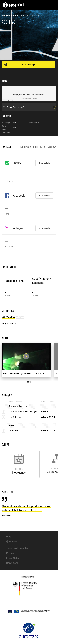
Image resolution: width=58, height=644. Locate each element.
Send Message (28, 65)
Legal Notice (13, 558)
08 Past (20, 317)
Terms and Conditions (18, 548)
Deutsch (14, 542)
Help (9, 537)
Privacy (10, 553)
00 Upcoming (8, 317)
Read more (6, 516)
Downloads (12, 563)
